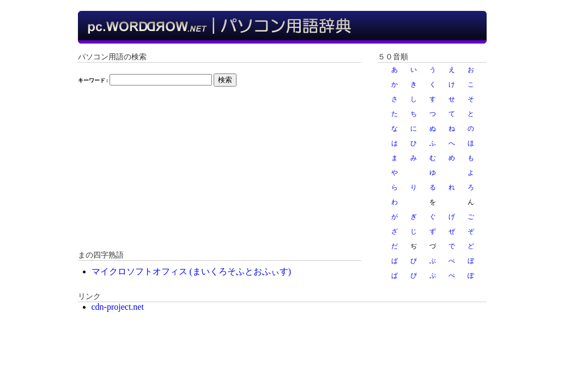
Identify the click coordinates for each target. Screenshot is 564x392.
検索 (225, 80)
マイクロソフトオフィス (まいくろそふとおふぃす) (192, 271)
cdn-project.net (118, 307)
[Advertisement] (220, 174)
